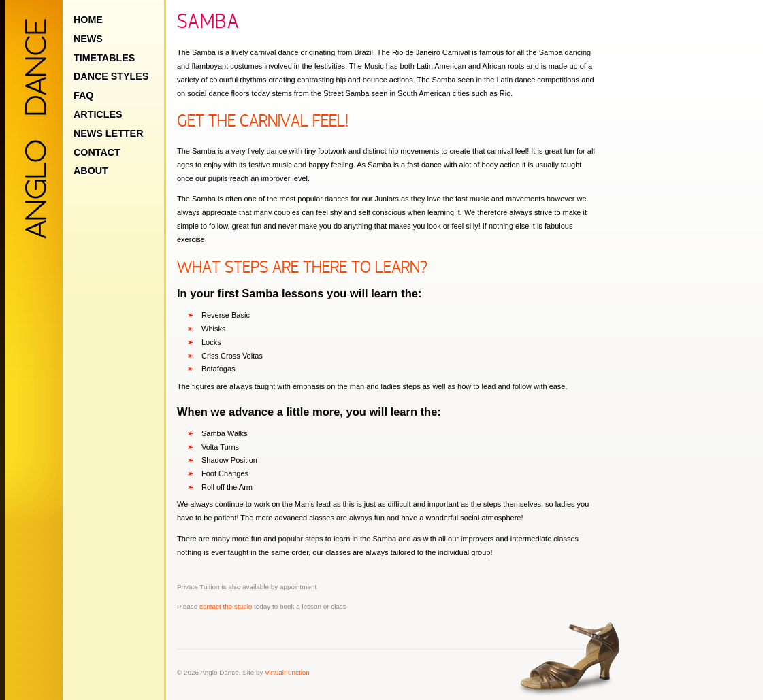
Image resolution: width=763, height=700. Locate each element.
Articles (98, 114)
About (91, 171)
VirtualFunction (287, 672)
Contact (97, 152)
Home (88, 20)
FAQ (83, 95)
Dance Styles (111, 76)
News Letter (108, 133)
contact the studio (226, 606)
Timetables (104, 58)
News (88, 39)
